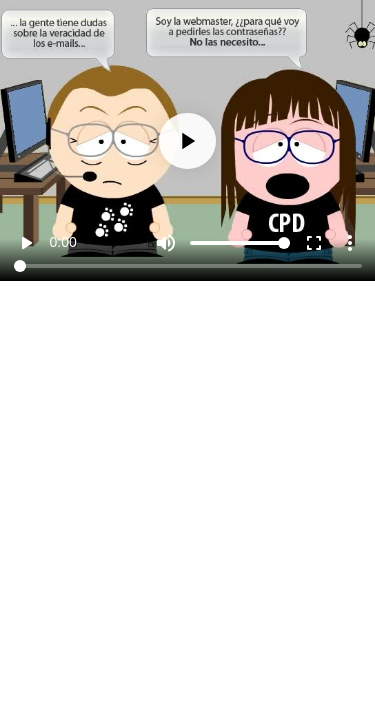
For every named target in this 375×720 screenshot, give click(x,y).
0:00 (63, 242)
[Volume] (240, 243)
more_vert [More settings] (350, 243)
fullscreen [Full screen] (314, 243)
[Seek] (188, 266)
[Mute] (166, 243)
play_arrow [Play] (26, 243)
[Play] (187, 141)
